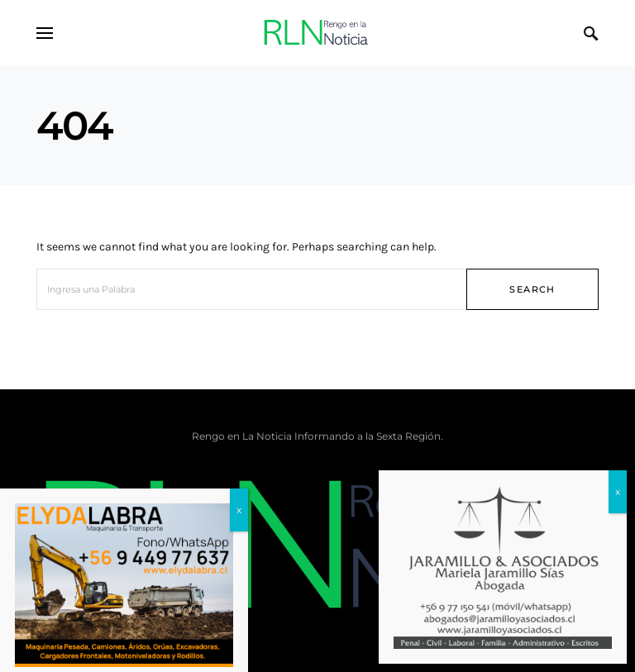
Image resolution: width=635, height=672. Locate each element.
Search (532, 289)
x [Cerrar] (618, 491)
